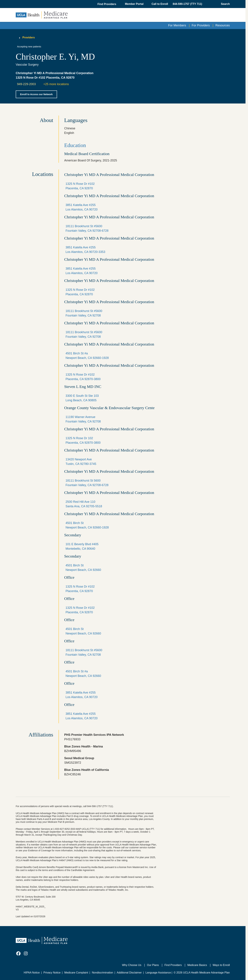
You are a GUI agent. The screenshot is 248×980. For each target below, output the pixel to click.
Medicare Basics (197, 965)
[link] (18, 953)
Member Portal (134, 4)
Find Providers (173, 965)
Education (75, 145)
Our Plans (153, 965)
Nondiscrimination (102, 973)
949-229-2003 (26, 84)
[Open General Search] (224, 4)
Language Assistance (158, 973)
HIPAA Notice (32, 973)
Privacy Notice (52, 973)
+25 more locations (56, 84)
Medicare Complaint (76, 973)
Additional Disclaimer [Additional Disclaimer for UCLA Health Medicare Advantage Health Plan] (129, 973)
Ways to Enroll (221, 965)
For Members (177, 25)
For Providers (201, 25)
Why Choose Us (132, 965)
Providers (29, 37)
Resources (223, 25)
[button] (107, 4)
